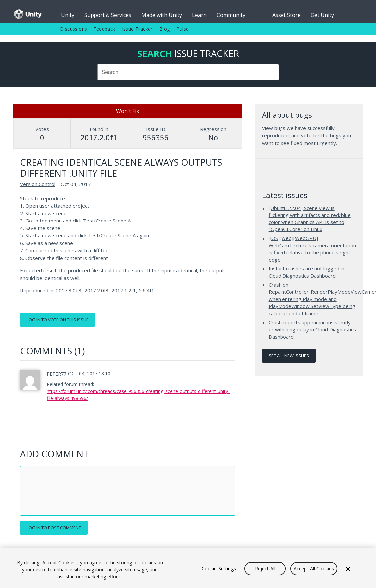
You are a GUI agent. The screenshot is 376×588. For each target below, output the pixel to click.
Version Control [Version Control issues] (38, 184)
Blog (165, 29)
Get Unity (322, 15)
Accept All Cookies (314, 569)
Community (231, 15)
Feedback (104, 29)
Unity (68, 15)
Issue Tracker (137, 29)
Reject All (265, 569)
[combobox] (188, 72)
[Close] (348, 569)
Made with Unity (162, 15)
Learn (199, 15)
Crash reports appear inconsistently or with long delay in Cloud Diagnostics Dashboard (312, 329)
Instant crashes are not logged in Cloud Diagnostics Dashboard (306, 272)
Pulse (183, 29)
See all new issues (289, 356)
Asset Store (286, 15)
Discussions (73, 29)
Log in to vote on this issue (58, 320)
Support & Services (108, 15)
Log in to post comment (54, 528)
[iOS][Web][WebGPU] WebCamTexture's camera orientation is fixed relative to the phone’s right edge (312, 249)
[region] (188, 568)
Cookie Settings (219, 569)
